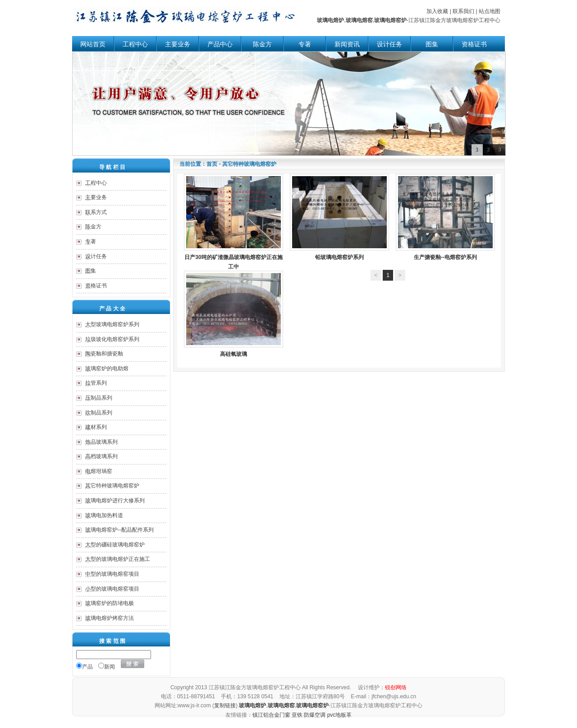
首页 (212, 164)
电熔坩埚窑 (99, 471)
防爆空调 (315, 715)
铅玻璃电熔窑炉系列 (339, 217)
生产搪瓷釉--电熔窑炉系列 (445, 217)
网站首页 (93, 44)
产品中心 (220, 44)
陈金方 (262, 44)
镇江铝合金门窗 (271, 715)
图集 (432, 44)
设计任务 (389, 44)
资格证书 (474, 44)
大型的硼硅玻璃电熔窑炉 (115, 545)
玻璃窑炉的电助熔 (107, 369)
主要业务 (178, 44)
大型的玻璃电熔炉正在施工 (118, 559)
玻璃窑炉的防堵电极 (110, 603)
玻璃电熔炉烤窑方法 (110, 618)
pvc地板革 (340, 715)
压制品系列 (99, 398)
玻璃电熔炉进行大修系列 (115, 500)
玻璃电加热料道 (104, 515)
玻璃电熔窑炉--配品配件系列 (119, 530)
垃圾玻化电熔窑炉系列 (112, 339)
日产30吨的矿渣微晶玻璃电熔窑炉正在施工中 (234, 222)
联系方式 (96, 212)
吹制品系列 (99, 413)
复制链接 (225, 705)
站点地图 (490, 11)
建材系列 (96, 427)
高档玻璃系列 (101, 456)
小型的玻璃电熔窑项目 (112, 589)
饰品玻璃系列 (101, 442)
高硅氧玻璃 (234, 314)
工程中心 (135, 44)
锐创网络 (396, 687)
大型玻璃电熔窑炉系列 (112, 324)
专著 (305, 44)
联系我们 (463, 11)
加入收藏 (437, 11)
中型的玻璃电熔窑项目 (112, 574)
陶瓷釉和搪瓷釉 (104, 354)
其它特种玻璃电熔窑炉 (112, 486)
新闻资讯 (347, 44)
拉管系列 (96, 383)
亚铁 (297, 715)
